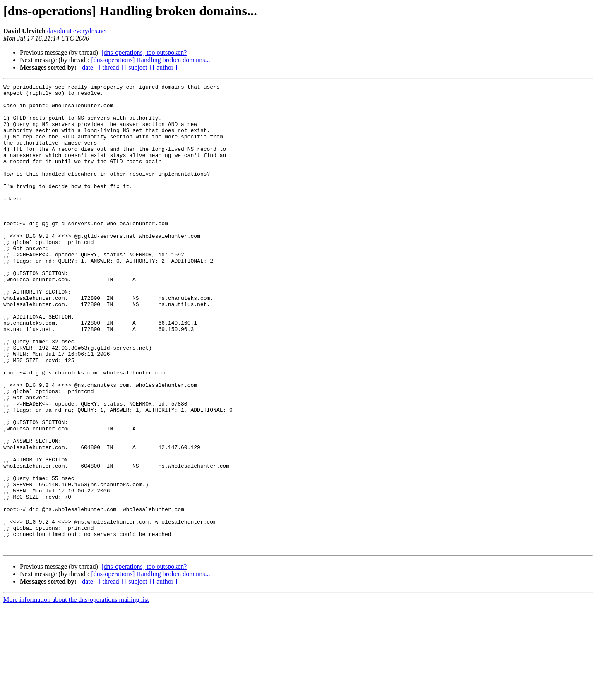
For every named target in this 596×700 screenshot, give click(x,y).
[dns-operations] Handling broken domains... (150, 60)
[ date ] (88, 67)
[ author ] (165, 67)
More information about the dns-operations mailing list (76, 693)
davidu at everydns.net (77, 31)
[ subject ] (138, 67)
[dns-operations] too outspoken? (144, 52)
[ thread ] (111, 67)
